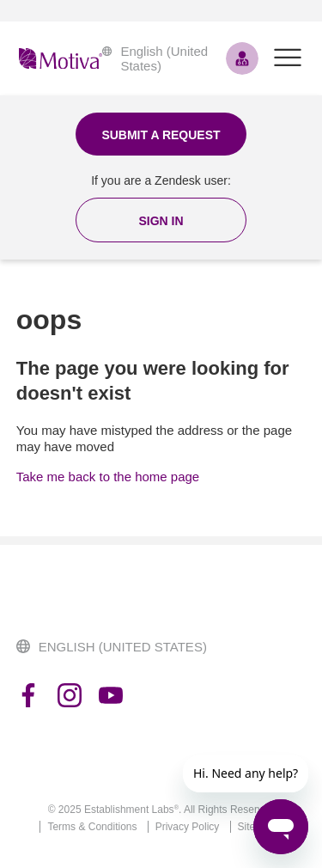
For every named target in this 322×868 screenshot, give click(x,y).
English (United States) (155, 58)
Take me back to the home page (108, 477)
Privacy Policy (188, 827)
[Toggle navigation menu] (288, 58)
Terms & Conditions (92, 827)
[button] (161, 220)
